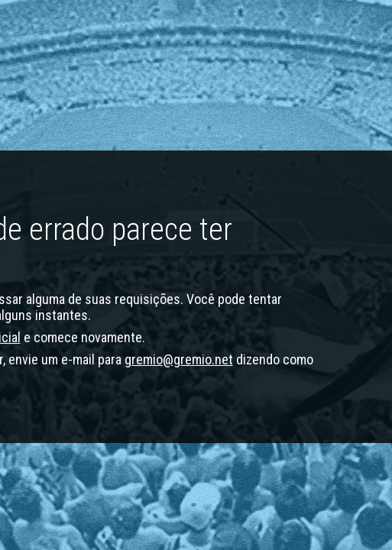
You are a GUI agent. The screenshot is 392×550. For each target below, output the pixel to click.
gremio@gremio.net (179, 359)
